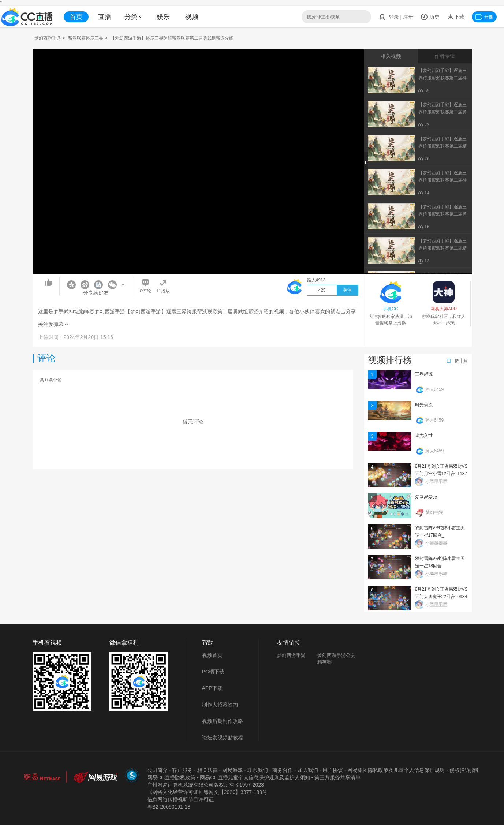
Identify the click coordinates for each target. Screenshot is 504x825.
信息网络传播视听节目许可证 (180, 799)
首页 (76, 17)
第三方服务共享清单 (337, 777)
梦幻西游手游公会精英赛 (336, 659)
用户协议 (333, 770)
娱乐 (163, 17)
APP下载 (212, 688)
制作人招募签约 (220, 705)
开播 (484, 17)
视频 (192, 17)
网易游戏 (232, 770)
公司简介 (157, 770)
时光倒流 (424, 405)
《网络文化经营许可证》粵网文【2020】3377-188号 (207, 792)
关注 (347, 290)
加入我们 (308, 770)
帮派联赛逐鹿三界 (86, 38)
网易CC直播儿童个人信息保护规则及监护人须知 (255, 777)
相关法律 (208, 770)
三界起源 (424, 374)
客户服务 (182, 770)
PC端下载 (213, 672)
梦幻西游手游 (48, 38)
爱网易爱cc (426, 497)
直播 (105, 17)
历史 (430, 17)
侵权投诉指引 (465, 770)
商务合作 (283, 770)
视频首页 (212, 655)
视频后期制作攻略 (223, 721)
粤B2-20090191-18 (169, 807)
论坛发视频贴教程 (223, 738)
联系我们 (258, 770)
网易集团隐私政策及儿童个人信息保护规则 (396, 770)
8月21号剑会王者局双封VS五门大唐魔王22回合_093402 (441, 597)
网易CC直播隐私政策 (171, 777)
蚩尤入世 (424, 436)
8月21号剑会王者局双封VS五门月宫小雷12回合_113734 (441, 474)
